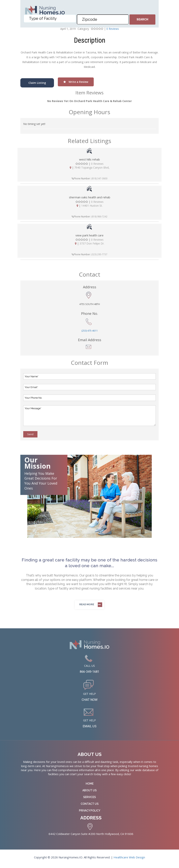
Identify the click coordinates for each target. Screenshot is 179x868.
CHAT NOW (90, 701)
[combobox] (50, 21)
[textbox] (51, 21)
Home (90, 787)
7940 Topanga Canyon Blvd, (92, 168)
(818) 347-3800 (99, 178)
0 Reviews (97, 164)
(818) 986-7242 (99, 217)
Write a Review (76, 82)
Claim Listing (37, 83)
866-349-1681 (89, 672)
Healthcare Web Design (129, 860)
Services (89, 800)
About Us (89, 793)
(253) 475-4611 (89, 331)
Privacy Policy (90, 813)
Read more (87, 604)
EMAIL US (90, 729)
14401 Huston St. (92, 206)
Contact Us (90, 807)
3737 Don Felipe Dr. (92, 243)
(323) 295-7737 (99, 254)
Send (30, 434)
